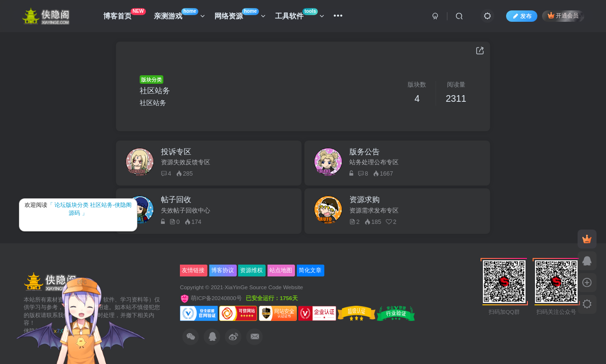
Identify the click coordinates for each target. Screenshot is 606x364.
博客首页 (125, 14)
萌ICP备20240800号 (212, 298)
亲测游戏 (179, 14)
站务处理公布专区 (374, 162)
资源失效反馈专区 (186, 162)
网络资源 (240, 14)
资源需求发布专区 (374, 211)
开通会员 (563, 15)
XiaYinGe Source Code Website (264, 287)
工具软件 (300, 14)
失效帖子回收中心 (186, 211)
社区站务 (155, 91)
